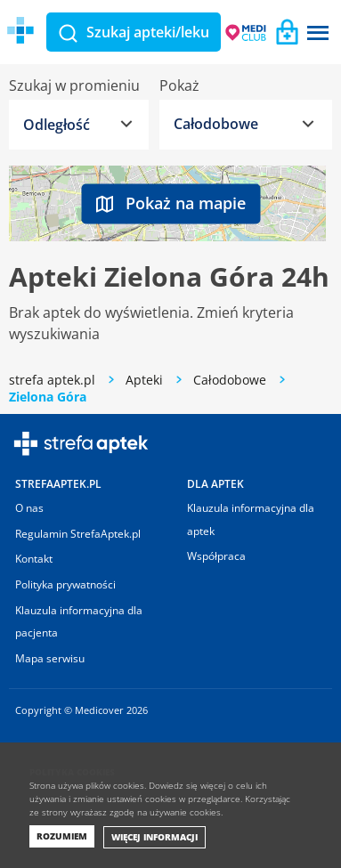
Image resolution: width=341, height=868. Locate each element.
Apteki (144, 380)
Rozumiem (62, 836)
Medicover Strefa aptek (114, 31)
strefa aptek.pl (52, 380)
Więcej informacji (154, 837)
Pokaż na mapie (171, 203)
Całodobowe (230, 380)
